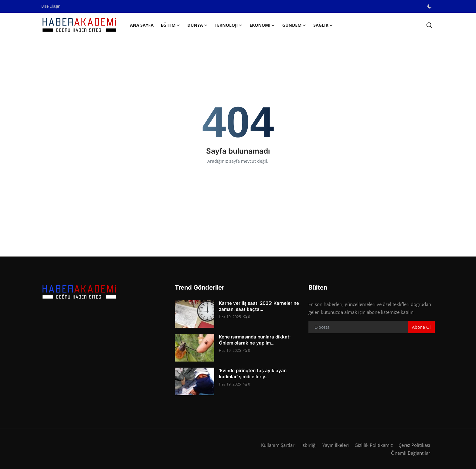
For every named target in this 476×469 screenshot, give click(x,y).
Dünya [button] (197, 25)
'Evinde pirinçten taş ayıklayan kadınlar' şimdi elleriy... (253, 374)
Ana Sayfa (142, 25)
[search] (429, 25)
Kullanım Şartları (278, 445)
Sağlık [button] (323, 25)
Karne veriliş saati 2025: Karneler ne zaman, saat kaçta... (259, 306)
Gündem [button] (294, 25)
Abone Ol (421, 327)
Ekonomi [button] (262, 25)
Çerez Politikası (414, 445)
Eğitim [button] (171, 25)
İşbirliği (309, 445)
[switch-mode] (430, 6)
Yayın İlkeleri (336, 445)
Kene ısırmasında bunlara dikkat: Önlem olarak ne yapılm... (255, 340)
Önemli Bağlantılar (411, 453)
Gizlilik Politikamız (374, 445)
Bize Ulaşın (51, 6)
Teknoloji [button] (228, 25)
